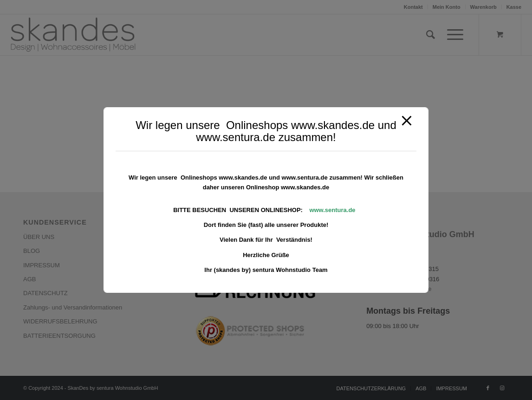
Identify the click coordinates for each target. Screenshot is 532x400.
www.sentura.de (332, 210)
